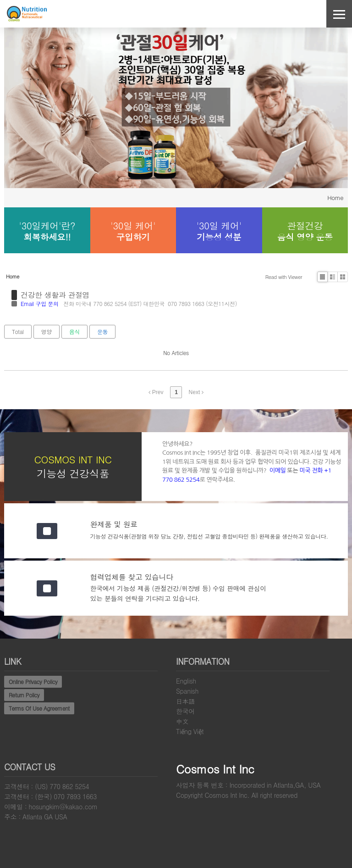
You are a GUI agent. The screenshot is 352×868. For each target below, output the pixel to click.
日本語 (185, 701)
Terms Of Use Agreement (39, 708)
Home (335, 198)
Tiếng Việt (190, 731)
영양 (47, 331)
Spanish (187, 691)
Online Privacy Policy (33, 682)
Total (18, 331)
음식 (74, 331)
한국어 (185, 711)
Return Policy (24, 695)
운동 (102, 331)
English (186, 681)
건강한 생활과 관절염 (55, 295)
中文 (182, 721)
